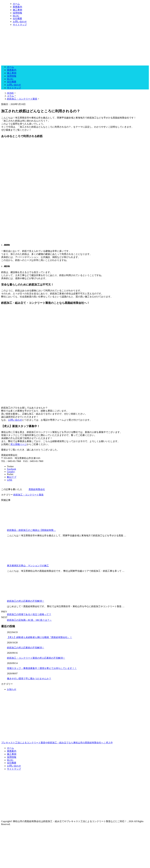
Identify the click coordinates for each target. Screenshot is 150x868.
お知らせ (12, 689)
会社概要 (17, 19)
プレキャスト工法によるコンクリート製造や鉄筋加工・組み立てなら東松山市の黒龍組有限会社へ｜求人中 (75, 730)
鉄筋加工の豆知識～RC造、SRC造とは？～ (29, 620)
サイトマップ (20, 25)
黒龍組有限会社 (37, 489)
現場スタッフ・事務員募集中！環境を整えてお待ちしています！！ (42, 668)
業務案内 (17, 7)
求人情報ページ (19, 444)
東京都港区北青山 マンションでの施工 (28, 566)
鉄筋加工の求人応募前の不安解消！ (26, 601)
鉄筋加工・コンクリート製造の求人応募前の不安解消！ (36, 658)
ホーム (16, 4)
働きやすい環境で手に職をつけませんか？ (29, 679)
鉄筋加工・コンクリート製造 (22, 99)
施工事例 (17, 10)
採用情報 (17, 13)
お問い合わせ (20, 22)
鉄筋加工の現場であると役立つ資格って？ (29, 614)
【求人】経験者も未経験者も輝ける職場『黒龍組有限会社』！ (40, 637)
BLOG (16, 16)
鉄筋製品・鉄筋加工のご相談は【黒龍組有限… (31, 530)
